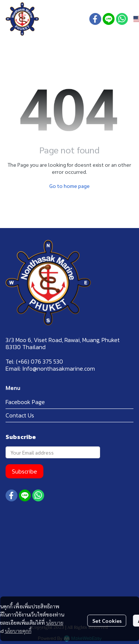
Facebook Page (25, 402)
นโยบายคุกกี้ (18, 631)
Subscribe (24, 471)
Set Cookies (107, 621)
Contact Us (20, 415)
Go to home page (69, 186)
